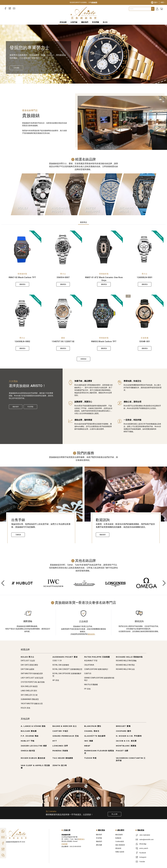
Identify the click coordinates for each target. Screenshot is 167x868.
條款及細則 (119, 835)
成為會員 (94, 2)
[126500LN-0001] (145, 249)
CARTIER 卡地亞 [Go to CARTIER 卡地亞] (60, 731)
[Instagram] (10, 8)
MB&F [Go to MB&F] (87, 746)
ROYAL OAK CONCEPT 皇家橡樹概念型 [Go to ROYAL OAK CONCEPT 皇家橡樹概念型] (67, 669)
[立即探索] (16, 68)
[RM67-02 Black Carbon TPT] (22, 249)
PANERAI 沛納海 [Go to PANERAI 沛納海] (60, 751)
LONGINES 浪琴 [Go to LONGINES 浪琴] (60, 746)
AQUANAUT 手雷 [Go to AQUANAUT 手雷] (91, 661)
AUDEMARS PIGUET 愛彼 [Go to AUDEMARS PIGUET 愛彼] (65, 657)
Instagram (143, 857)
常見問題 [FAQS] (96, 22)
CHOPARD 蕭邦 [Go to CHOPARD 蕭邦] (124, 731)
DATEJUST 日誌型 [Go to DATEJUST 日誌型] (28, 661)
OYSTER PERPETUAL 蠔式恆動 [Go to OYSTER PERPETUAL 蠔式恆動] (33, 682)
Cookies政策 (120, 841)
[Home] (84, 13)
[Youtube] (14, 8)
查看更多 (83, 359)
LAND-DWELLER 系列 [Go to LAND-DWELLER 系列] (29, 691)
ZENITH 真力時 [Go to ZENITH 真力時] (60, 765)
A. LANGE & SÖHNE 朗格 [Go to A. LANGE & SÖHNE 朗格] (33, 726)
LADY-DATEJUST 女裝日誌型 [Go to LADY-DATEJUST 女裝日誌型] (32, 678)
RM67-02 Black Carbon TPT (22, 277)
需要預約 (81, 839)
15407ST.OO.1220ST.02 (63, 341)
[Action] (3, 855)
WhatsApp (143, 844)
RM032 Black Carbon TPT (104, 341)
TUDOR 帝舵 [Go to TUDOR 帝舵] (90, 758)
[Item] (7, 78)
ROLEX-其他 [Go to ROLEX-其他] (25, 708)
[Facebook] (5, 8)
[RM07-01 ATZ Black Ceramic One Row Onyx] (104, 249)
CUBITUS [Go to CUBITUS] (88, 673)
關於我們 (16, 407)
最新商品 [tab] (83, 222)
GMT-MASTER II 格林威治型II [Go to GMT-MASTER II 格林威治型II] (32, 673)
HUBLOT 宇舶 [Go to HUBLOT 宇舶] (28, 741)
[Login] (157, 9)
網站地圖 (99, 845)
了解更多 (18, 535)
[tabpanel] (83, 296)
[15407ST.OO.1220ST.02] (63, 314)
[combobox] (140, 9)
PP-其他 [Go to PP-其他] (87, 689)
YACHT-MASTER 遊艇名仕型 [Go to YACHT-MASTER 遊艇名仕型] (32, 704)
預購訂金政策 (120, 852)
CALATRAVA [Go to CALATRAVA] (89, 665)
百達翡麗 (145, 338)
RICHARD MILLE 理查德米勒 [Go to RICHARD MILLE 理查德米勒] (129, 657)
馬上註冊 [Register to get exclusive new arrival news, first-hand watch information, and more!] (114, 814)
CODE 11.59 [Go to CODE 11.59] (57, 661)
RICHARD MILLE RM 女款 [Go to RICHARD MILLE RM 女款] (125, 669)
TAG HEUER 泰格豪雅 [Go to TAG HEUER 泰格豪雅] (63, 758)
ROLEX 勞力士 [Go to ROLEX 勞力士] (28, 657)
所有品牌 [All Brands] (63, 22)
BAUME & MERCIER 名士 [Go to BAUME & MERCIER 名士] (65, 726)
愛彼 (63, 338)
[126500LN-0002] (22, 314)
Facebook (143, 853)
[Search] (153, 9)
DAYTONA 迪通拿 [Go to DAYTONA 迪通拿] (28, 669)
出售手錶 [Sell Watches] (74, 22)
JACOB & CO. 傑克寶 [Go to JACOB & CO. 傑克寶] (126, 741)
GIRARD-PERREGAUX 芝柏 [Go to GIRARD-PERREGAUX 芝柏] (66, 736)
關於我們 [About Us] (85, 22)
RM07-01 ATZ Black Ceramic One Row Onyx (104, 279)
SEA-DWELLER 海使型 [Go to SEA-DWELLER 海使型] (29, 686)
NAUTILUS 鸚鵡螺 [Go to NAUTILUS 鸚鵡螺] (91, 685)
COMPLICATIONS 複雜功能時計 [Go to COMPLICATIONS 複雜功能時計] (96, 669)
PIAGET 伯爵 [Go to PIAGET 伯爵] (122, 751)
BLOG (105, 22)
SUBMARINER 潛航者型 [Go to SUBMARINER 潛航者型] (30, 699)
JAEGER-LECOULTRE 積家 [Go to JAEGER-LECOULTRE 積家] (34, 746)
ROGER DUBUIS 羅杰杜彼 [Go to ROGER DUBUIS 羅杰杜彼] (33, 758)
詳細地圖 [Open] (64, 844)
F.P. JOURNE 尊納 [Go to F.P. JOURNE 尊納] (30, 736)
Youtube (142, 862)
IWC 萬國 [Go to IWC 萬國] (89, 741)
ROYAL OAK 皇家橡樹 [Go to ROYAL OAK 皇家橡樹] (61, 665)
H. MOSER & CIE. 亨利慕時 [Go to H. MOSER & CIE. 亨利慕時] (129, 736)
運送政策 (118, 848)
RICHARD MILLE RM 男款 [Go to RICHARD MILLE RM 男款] (125, 665)
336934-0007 (63, 277)
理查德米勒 (22, 274)
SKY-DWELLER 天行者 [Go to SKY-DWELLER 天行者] (29, 695)
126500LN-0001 (145, 277)
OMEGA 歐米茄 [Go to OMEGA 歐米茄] (28, 751)
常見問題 (30, 407)
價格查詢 (22, 284)
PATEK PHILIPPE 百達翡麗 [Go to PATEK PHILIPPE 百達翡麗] (97, 657)
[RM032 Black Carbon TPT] (104, 314)
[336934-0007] (63, 249)
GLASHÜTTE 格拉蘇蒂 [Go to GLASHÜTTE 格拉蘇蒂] (95, 736)
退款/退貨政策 (120, 845)
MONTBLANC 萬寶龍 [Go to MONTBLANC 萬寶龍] (126, 746)
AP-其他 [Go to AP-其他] (56, 680)
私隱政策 (118, 838)
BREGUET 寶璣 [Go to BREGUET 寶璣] (123, 726)
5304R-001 (145, 341)
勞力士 (63, 274)
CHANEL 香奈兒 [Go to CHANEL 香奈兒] (92, 731)
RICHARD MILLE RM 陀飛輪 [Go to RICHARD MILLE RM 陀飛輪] (126, 661)
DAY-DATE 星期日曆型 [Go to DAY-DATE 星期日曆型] (29, 665)
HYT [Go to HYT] (55, 741)
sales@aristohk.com (146, 840)
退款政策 (91, 634)
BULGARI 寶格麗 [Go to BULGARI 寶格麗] (29, 731)
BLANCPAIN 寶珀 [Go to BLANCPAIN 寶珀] (93, 726)
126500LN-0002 (22, 341)
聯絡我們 (103, 535)
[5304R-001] (145, 314)
